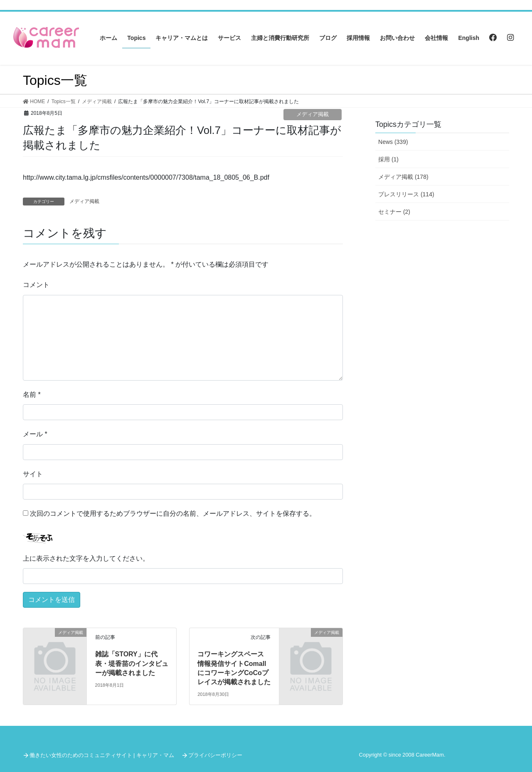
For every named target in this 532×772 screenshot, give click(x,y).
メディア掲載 (313, 114)
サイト (33, 474)
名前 (32, 395)
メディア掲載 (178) (403, 177)
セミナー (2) (394, 212)
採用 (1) (388, 159)
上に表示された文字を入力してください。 (86, 558)
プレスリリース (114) (406, 194)
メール (35, 434)
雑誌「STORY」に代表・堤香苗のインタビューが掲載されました (132, 663)
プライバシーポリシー (215, 755)
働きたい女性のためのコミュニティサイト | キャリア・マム (102, 755)
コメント (36, 285)
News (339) (393, 142)
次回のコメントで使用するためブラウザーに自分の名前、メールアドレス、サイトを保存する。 (173, 513)
